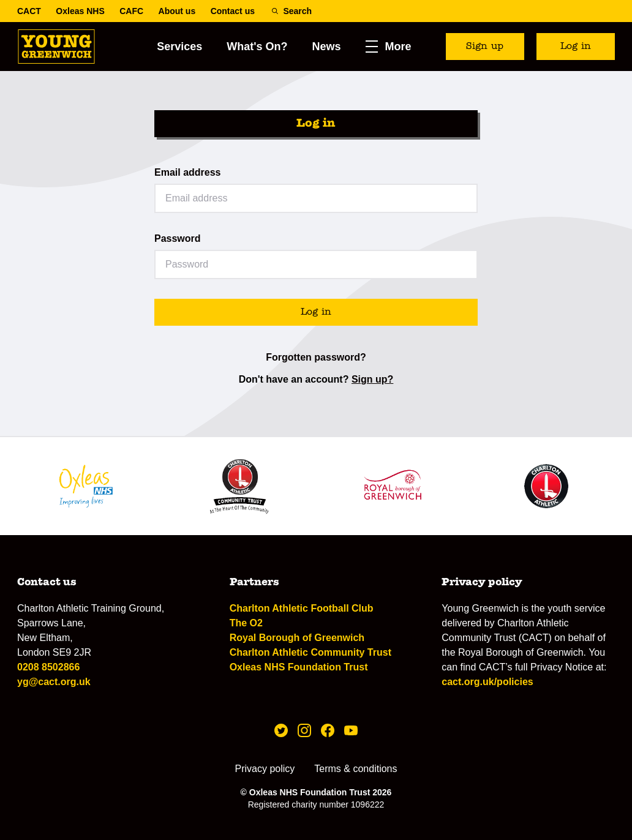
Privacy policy (265, 769)
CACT (29, 11)
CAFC (131, 11)
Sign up (485, 47)
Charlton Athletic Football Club (302, 608)
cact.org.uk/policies (487, 682)
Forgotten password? (316, 357)
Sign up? (372, 379)
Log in (576, 47)
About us (177, 11)
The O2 (246, 623)
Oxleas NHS (80, 11)
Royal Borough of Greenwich (297, 638)
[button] (389, 47)
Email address (188, 172)
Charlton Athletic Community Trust (310, 652)
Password (178, 238)
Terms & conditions (355, 769)
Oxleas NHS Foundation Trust (299, 667)
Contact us (233, 11)
